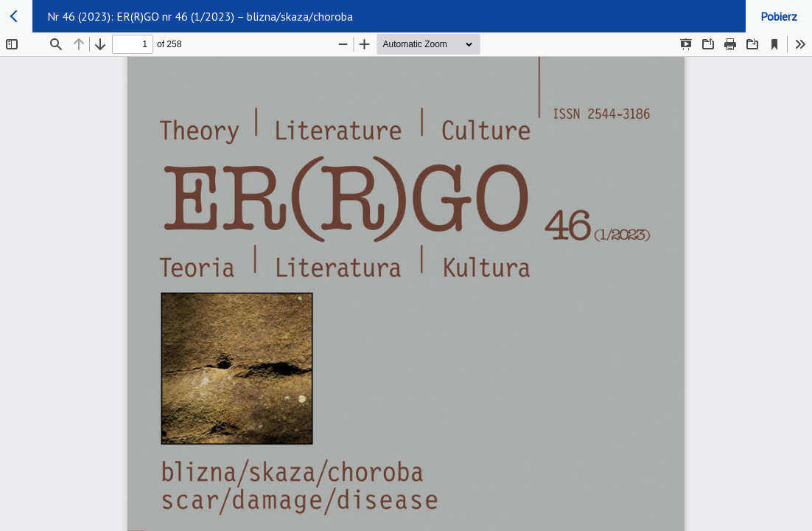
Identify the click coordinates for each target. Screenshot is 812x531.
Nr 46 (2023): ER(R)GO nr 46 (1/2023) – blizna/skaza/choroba (200, 16)
